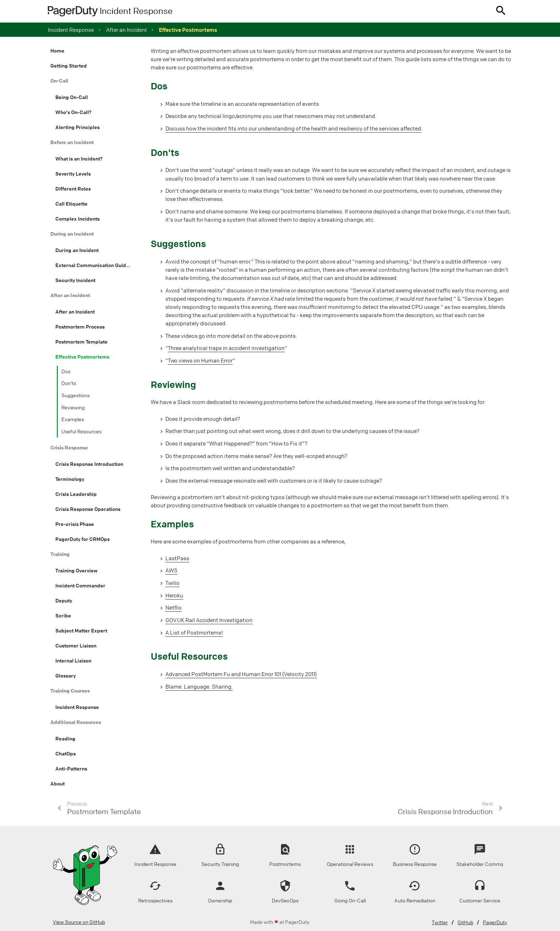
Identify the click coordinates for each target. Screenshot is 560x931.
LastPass (177, 558)
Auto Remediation (415, 901)
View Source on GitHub (79, 922)
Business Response (415, 864)
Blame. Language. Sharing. (199, 687)
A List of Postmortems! (194, 633)
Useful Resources (81, 432)
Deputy (64, 601)
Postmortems (285, 864)
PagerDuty (495, 923)
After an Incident (75, 312)
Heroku (174, 596)
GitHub (465, 923)
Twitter (440, 923)
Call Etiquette (71, 204)
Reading (65, 739)
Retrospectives (155, 901)
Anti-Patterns (71, 769)
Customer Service (480, 901)
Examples (73, 420)
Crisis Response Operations (88, 509)
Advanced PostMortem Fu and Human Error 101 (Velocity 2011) (241, 674)
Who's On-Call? (73, 112)
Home (57, 51)
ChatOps (66, 754)
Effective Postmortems (82, 357)
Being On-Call (72, 97)
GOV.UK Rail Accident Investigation (209, 620)
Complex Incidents (77, 219)
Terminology (70, 479)
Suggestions (76, 396)
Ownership (220, 901)
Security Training (220, 864)
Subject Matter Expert (81, 631)
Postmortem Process (80, 327)
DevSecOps (285, 901)
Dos (66, 372)
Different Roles (73, 189)
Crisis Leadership (76, 494)
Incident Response (71, 30)
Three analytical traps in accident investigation (226, 348)
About (57, 784)
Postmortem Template (81, 342)
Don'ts (69, 383)
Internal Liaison (73, 661)
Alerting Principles (77, 127)
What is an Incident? (79, 159)
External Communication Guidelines (97, 265)
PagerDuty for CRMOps (82, 539)
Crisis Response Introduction (89, 464)
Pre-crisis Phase (75, 524)
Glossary (66, 676)
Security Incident (75, 280)
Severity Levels (73, 174)
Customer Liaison (76, 646)
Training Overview (76, 571)
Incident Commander (80, 586)
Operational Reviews (350, 864)
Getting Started (69, 66)
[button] (501, 11)
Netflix (174, 608)
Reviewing (73, 408)
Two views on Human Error (200, 361)
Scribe (63, 616)
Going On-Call (350, 901)
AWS (171, 571)
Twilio (172, 583)
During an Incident (77, 250)
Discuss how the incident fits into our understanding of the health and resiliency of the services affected (293, 129)
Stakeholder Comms (480, 864)
